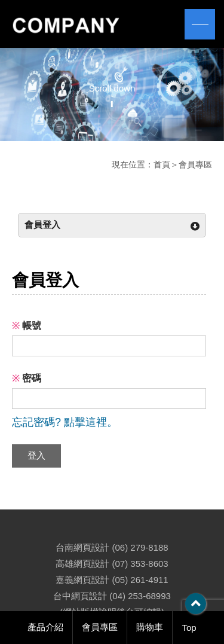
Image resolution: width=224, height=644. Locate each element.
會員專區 (100, 627)
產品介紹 (45, 627)
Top (189, 628)
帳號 (27, 326)
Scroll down (112, 88)
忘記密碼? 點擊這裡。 (65, 422)
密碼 (27, 378)
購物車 (150, 627)
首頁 (162, 164)
